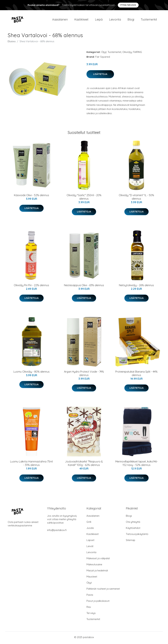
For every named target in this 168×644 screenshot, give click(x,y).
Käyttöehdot (133, 529)
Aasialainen (60, 20)
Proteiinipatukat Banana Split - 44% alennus (136, 374)
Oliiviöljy (127, 53)
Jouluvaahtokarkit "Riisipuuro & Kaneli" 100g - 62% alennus (84, 464)
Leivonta (115, 20)
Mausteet (92, 578)
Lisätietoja (100, 75)
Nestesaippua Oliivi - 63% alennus (84, 286)
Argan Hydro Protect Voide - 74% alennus (84, 374)
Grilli (89, 523)
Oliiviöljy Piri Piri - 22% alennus (31, 286)
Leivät (90, 547)
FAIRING (137, 53)
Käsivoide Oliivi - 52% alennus (31, 196)
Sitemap (131, 541)
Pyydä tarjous (128, 5)
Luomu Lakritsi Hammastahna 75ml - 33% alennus (31, 464)
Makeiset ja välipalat (98, 559)
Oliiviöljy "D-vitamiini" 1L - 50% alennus (136, 198)
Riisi (89, 608)
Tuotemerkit (149, 20)
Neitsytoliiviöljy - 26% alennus (136, 286)
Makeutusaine (94, 566)
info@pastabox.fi (57, 531)
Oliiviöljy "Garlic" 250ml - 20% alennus (84, 198)
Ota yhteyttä (133, 523)
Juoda (90, 529)
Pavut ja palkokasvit (98, 602)
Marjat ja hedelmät (97, 572)
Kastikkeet (81, 20)
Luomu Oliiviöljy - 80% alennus (31, 373)
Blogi (131, 20)
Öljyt (104, 53)
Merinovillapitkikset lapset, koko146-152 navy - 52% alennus (136, 464)
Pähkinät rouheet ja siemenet (103, 590)
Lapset (90, 541)
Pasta (90, 596)
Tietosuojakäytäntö (137, 535)
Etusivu (12, 42)
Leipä (99, 20)
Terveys (91, 614)
